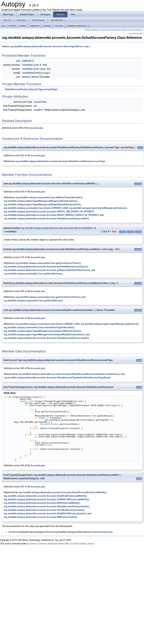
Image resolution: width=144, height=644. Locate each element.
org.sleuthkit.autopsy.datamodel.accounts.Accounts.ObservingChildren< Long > (50, 46)
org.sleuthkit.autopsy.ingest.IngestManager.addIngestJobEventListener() (40, 201)
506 (22, 465)
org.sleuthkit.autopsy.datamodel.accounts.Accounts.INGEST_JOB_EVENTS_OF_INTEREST (49, 212)
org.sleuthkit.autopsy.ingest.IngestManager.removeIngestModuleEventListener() (44, 334)
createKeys (27, 65)
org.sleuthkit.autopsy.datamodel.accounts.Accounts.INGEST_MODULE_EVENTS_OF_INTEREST (51, 215)
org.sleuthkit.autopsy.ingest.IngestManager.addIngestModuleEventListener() (42, 204)
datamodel (35, 26)
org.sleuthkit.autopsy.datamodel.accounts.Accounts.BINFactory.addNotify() (42, 503)
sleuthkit (12, 26)
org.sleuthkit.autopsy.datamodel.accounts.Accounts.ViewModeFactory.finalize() (44, 510)
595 (22, 291)
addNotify (27, 61)
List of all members (136, 34)
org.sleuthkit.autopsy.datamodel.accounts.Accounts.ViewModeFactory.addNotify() (45, 496)
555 (22, 192)
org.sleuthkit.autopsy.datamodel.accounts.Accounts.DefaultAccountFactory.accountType (60, 161)
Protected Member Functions (96, 30)
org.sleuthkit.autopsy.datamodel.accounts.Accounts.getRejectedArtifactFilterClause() (47, 270)
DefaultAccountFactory (77, 26)
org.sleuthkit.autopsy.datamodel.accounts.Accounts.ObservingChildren (57, 228)
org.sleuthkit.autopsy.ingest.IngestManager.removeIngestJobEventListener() (42, 331)
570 (22, 257)
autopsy (23, 26)
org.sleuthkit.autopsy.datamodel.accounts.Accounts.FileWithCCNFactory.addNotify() (46, 499)
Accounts (59, 26)
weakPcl (38, 110)
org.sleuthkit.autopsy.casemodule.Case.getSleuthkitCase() (33, 274)
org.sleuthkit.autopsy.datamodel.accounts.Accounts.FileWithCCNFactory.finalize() (45, 514)
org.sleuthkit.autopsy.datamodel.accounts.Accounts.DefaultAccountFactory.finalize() (47, 506)
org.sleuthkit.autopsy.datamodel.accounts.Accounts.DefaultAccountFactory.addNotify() (62, 492)
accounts (47, 26)
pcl (35, 106)
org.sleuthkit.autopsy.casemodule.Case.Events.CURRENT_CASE (36, 208)
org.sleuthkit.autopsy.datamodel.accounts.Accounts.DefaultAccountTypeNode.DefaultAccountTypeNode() (57, 378)
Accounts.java (36, 128)
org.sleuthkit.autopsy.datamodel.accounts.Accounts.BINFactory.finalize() (41, 517)
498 (20, 128)
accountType (50, 89)
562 (22, 318)
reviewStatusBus (49, 424)
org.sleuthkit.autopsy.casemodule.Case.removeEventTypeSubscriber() (39, 327)
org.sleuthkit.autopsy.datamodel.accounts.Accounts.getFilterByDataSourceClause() (46, 267)
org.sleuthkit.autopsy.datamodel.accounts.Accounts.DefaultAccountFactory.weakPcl (46, 219)
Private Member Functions (118, 30)
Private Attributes (136, 30)
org (3, 26)
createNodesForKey (32, 73)
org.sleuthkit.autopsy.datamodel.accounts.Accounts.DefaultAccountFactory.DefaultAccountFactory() (69, 374)
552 (22, 487)
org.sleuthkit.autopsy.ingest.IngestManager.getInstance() (98, 208)
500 (22, 368)
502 (22, 155)
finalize (25, 77)
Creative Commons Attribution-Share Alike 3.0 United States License (61, 544)
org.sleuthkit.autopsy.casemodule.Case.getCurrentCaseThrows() (48, 263)
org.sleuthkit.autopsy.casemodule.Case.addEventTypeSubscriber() (49, 197)
